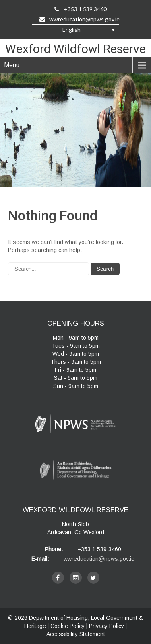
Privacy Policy (107, 626)
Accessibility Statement (76, 634)
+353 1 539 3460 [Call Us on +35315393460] (81, 9)
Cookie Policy (67, 626)
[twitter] (93, 578)
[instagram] (76, 578)
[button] (75, 30)
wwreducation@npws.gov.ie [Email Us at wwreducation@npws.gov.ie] (80, 19)
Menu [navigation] (12, 65)
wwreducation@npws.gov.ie (99, 559)
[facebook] (58, 578)
